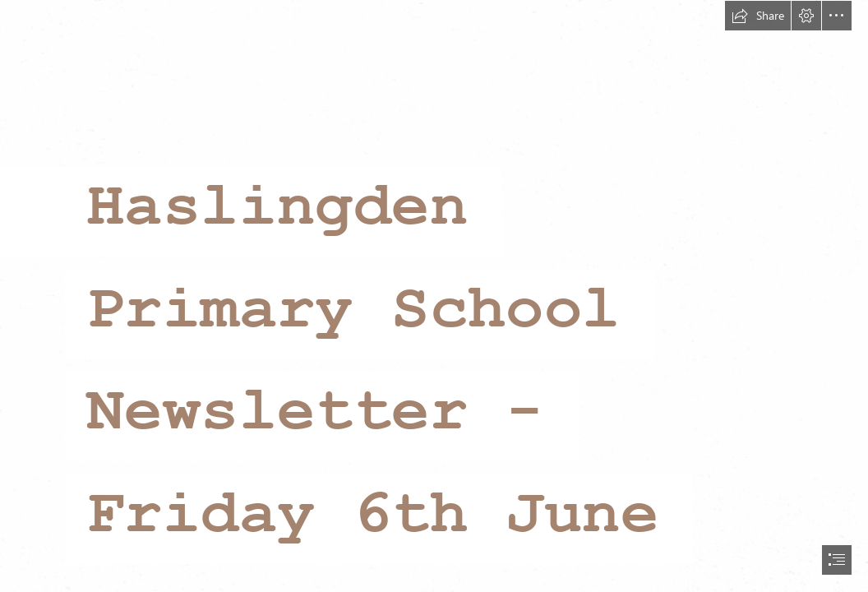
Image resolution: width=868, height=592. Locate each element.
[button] (758, 16)
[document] (434, 296)
